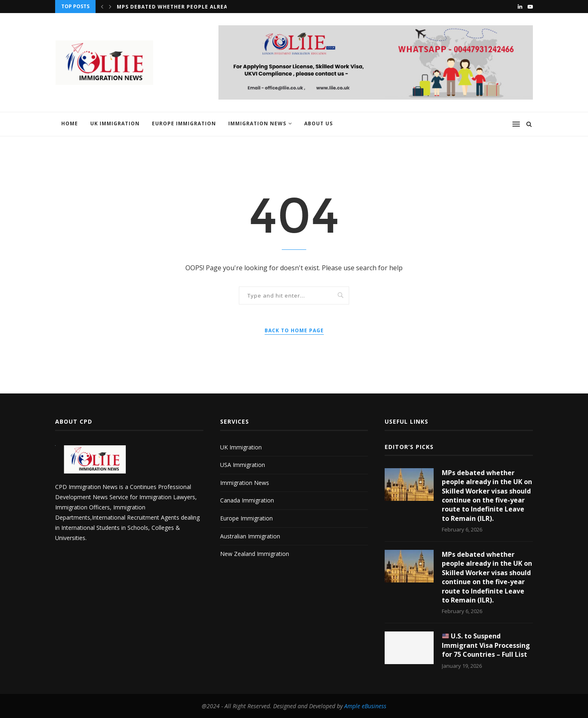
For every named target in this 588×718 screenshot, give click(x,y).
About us (318, 123)
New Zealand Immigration (255, 554)
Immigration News (257, 123)
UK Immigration (115, 123)
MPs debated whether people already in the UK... (194, 7)
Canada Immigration (247, 500)
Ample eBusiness (365, 706)
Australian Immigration (250, 536)
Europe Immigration (184, 123)
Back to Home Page (294, 330)
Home (70, 123)
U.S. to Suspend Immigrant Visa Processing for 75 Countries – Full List (486, 645)
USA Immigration (243, 465)
